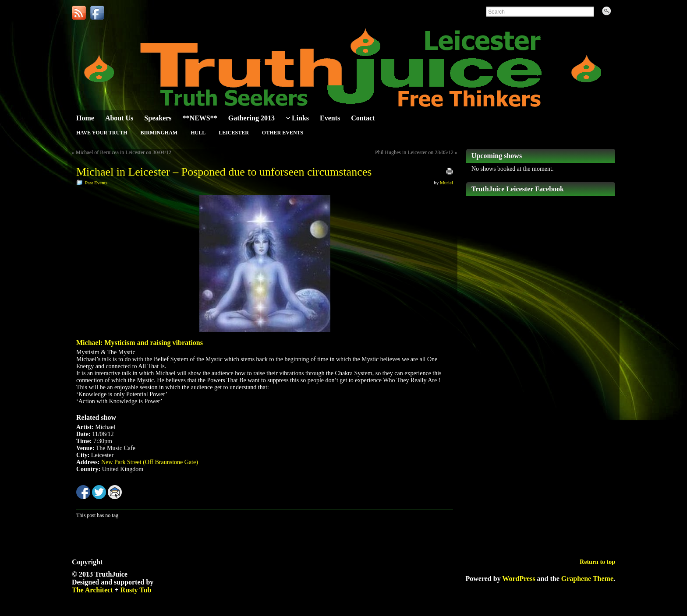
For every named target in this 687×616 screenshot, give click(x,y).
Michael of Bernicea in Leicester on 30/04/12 (124, 152)
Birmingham (159, 133)
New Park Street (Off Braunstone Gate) (150, 462)
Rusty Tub (136, 590)
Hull (198, 133)
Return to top (597, 562)
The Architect (92, 590)
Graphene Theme (587, 579)
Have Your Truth (102, 133)
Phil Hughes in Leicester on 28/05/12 (414, 152)
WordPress (519, 579)
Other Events (283, 133)
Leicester (234, 133)
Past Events (96, 183)
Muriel (446, 183)
